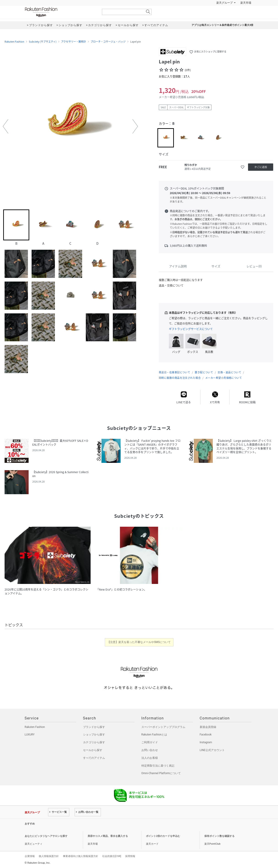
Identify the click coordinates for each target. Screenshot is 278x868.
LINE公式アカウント (212, 750)
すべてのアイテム (94, 758)
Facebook (206, 735)
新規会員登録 (208, 727)
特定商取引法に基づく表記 (158, 766)
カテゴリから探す (94, 742)
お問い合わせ (150, 750)
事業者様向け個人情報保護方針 (81, 856)
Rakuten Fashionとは (154, 735)
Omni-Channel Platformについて (161, 773)
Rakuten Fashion (60, 12)
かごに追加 (261, 167)
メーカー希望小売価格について (224, 378)
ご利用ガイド (150, 742)
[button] (5, 126)
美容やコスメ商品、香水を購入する (108, 836)
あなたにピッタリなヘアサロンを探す (46, 836)
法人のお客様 (150, 758)
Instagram (206, 742)
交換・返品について (229, 372)
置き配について (204, 372)
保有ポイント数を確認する (219, 836)
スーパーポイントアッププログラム (163, 727)
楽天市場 (246, 3)
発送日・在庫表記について (174, 372)
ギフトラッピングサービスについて (191, 329)
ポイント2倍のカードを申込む (163, 836)
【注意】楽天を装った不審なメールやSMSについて (139, 642)
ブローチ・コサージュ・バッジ (108, 42)
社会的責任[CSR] (112, 856)
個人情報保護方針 (49, 856)
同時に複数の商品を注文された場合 (180, 378)
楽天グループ (224, 3)
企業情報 (30, 856)
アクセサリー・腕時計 (74, 42)
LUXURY (30, 735)
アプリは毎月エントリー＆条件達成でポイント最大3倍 (222, 25)
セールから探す (93, 750)
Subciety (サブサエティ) (43, 42)
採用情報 (130, 856)
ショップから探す (94, 735)
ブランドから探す (94, 727)
